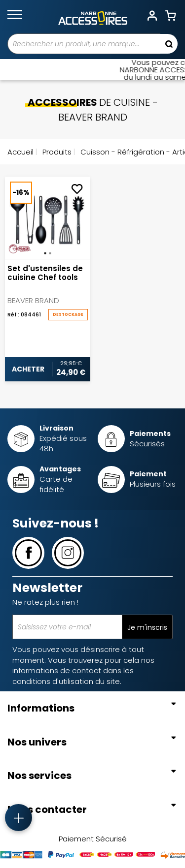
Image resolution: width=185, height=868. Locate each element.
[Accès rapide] (18, 818)
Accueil (20, 152)
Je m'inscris (147, 627)
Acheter (28, 369)
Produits (56, 152)
